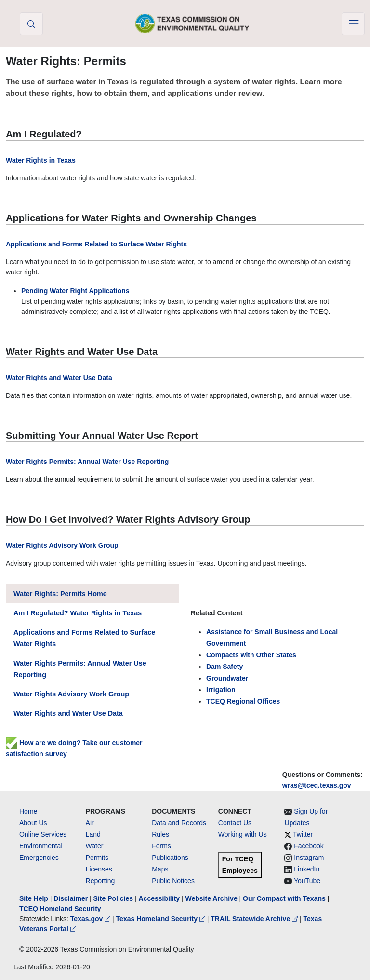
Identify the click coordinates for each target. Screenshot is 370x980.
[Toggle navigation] (353, 24)
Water (95, 846)
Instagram (309, 857)
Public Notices (173, 881)
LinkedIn (307, 869)
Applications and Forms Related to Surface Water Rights (96, 244)
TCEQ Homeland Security (60, 909)
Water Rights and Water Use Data (59, 378)
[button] (31, 24)
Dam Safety (225, 667)
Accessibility (160, 898)
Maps (160, 869)
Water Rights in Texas (41, 160)
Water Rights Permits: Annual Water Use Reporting (87, 462)
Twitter (303, 834)
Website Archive (211, 898)
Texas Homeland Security (162, 919)
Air (90, 823)
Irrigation (221, 690)
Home (28, 811)
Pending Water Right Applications (75, 291)
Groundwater (227, 678)
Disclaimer (71, 898)
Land (93, 834)
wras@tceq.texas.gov (317, 785)
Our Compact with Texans (284, 898)
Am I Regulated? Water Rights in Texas (78, 613)
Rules (160, 834)
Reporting (100, 881)
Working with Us (243, 834)
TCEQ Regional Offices (243, 701)
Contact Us (235, 823)
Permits (97, 857)
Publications (170, 857)
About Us (33, 823)
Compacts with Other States (251, 655)
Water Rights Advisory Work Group (62, 545)
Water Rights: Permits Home (60, 594)
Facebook (309, 846)
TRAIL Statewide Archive (255, 919)
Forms (161, 846)
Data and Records (179, 823)
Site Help (34, 898)
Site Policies (113, 898)
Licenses (99, 869)
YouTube (307, 881)
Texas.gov (91, 919)
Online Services (43, 834)
